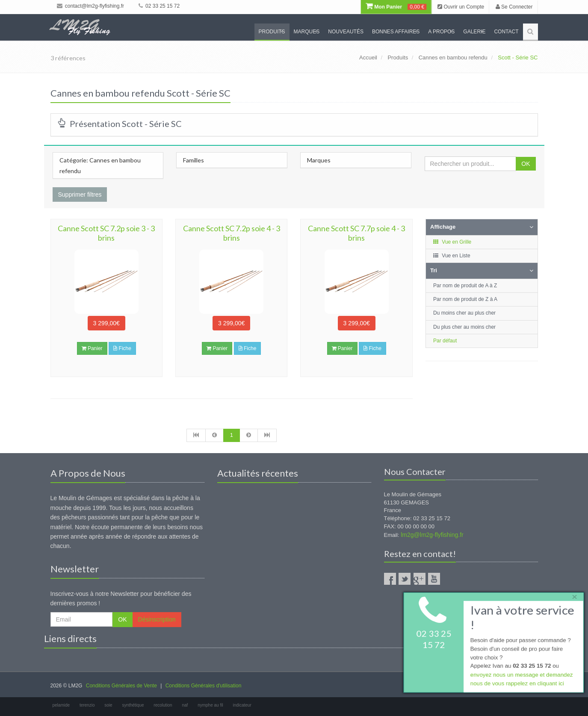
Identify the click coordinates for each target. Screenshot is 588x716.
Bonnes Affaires (396, 32)
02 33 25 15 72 (159, 6)
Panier (92, 348)
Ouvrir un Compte (461, 7)
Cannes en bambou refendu (453, 57)
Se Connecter (514, 7)
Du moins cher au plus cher (464, 313)
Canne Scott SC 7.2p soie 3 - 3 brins (106, 233)
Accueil (368, 57)
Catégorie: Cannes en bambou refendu (100, 165)
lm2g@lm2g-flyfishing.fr (432, 535)
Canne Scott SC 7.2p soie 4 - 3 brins (232, 233)
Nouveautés (346, 32)
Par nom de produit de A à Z (465, 286)
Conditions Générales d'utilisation (204, 686)
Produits (272, 32)
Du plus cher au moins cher (464, 327)
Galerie (474, 32)
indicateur (242, 705)
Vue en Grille (452, 242)
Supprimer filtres (80, 194)
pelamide (61, 705)
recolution (163, 705)
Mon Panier (396, 7)
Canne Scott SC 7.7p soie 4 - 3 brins (356, 233)
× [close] (572, 595)
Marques (307, 32)
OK (526, 164)
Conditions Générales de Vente (121, 686)
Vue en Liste (451, 256)
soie (108, 705)
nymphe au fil (210, 705)
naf (185, 705)
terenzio (87, 705)
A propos (441, 32)
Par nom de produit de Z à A (465, 299)
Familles (194, 160)
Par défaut (445, 341)
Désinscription (157, 619)
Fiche (122, 348)
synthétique (133, 705)
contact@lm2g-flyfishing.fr (91, 6)
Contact (506, 32)
